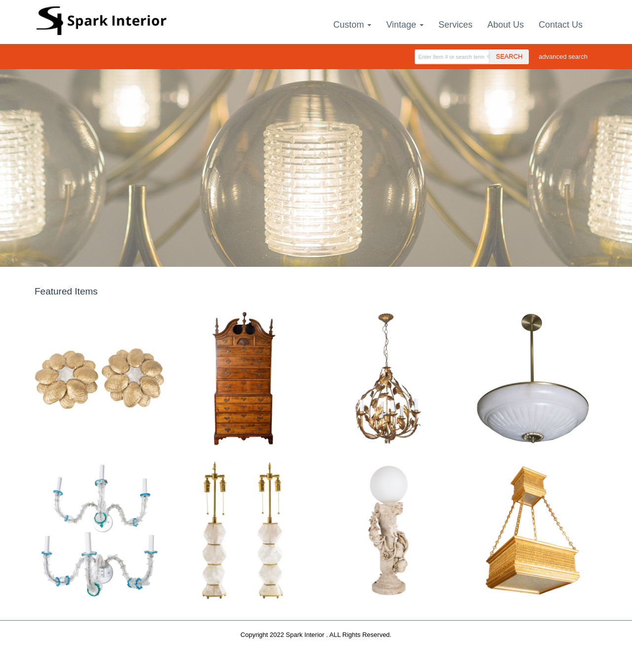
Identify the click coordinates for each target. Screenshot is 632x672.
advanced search (563, 57)
